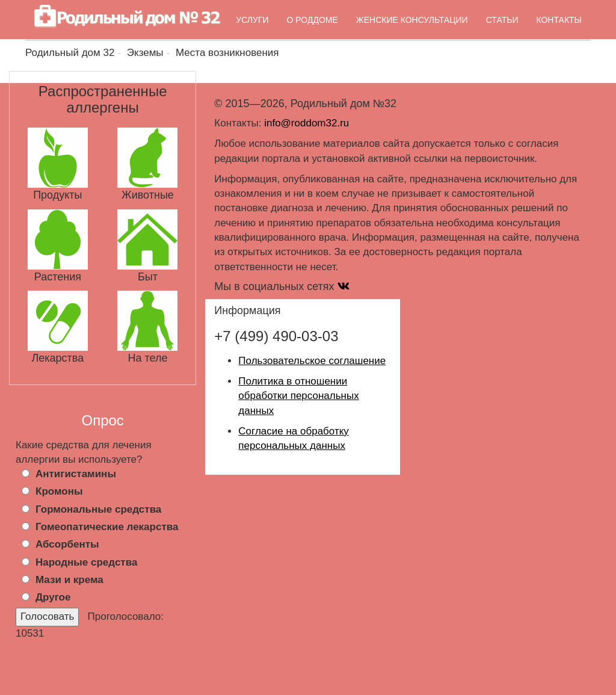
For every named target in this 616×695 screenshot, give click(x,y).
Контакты (559, 20)
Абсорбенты (67, 544)
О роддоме (313, 20)
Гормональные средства (98, 509)
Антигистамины (76, 474)
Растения (58, 277)
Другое (53, 597)
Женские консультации (412, 20)
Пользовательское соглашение (312, 361)
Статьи (502, 20)
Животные (148, 195)
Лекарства (57, 358)
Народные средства (86, 562)
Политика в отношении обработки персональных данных (298, 396)
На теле (147, 358)
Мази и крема (69, 580)
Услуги (252, 20)
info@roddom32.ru (306, 123)
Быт (148, 277)
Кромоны (59, 491)
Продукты (57, 195)
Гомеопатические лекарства (107, 527)
